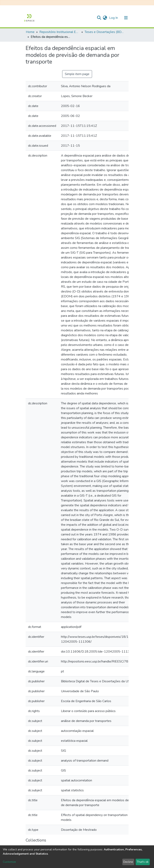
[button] (105, 18)
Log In (114, 18)
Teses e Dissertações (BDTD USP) (105, 32)
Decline (128, 862)
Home (30, 32)
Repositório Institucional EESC (60, 32)
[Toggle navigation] (126, 18)
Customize (9, 862)
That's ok (143, 862)
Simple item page (77, 74)
